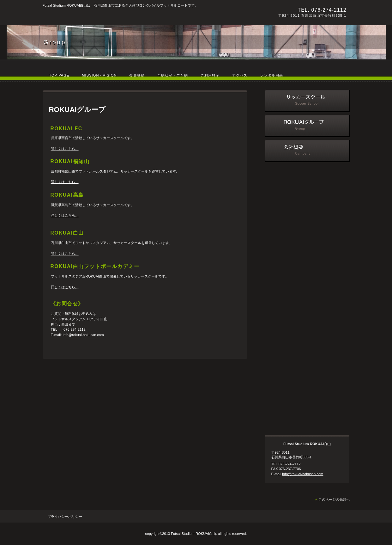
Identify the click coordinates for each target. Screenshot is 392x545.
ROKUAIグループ (308, 126)
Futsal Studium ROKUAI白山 (130, 16)
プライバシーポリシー (65, 517)
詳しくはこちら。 (65, 149)
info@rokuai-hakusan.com (303, 474)
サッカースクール (308, 101)
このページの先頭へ (334, 499)
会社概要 (308, 151)
